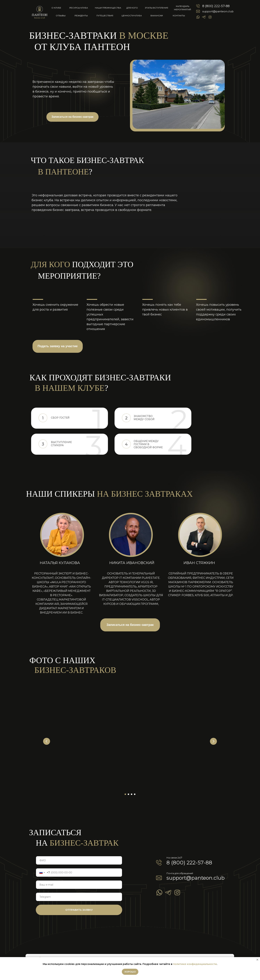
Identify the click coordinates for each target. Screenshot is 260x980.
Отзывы (61, 16)
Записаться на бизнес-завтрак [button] (73, 117)
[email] (79, 885)
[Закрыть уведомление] (257, 960)
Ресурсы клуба (79, 8)
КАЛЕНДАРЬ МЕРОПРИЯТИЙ (182, 8)
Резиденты (81, 16)
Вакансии (157, 16)
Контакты (179, 16)
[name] (79, 860)
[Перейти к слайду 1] (125, 794)
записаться (55, 832)
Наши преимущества (108, 8)
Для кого (132, 8)
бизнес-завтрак (77, 843)
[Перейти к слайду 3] (132, 794)
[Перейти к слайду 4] (135, 794)
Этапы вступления (156, 8)
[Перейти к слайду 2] (128, 794)
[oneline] (79, 897)
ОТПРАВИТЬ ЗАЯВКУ (79, 910)
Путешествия (105, 16)
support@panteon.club (218, 11)
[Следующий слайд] (213, 741)
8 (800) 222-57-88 (216, 6)
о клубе (56, 8)
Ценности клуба (132, 16)
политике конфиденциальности (195, 964)
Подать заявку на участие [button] (58, 346)
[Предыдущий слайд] (47, 741)
